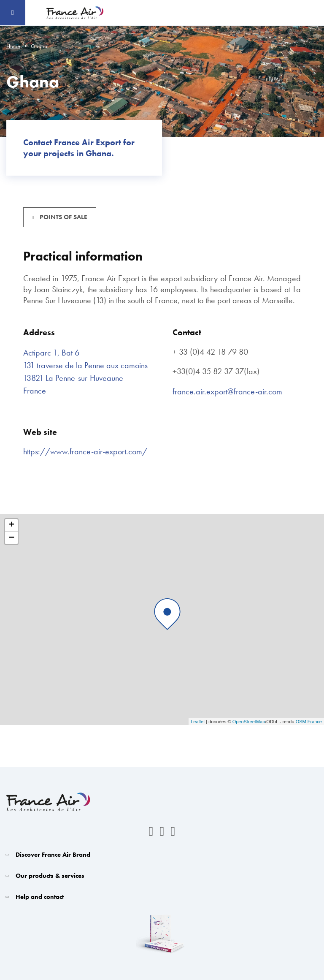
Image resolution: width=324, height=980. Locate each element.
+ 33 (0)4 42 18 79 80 (210, 352)
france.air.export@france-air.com (227, 391)
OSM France (309, 722)
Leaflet (198, 722)
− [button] (11, 538)
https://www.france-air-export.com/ (85, 451)
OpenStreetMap (249, 722)
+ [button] (12, 525)
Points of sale (63, 217)
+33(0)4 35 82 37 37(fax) (216, 371)
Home (13, 46)
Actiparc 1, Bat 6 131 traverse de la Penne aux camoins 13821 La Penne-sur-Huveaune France (85, 372)
